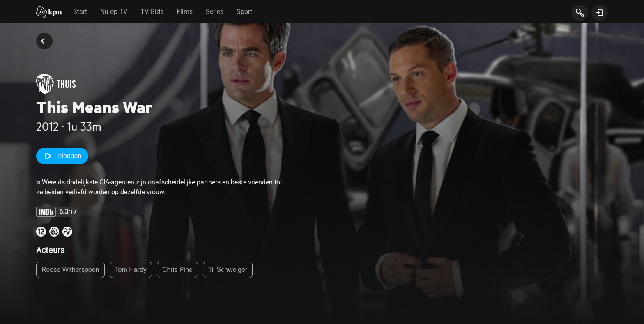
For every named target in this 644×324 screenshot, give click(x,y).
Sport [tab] (244, 12)
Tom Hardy (131, 270)
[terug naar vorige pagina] (44, 41)
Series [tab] (215, 12)
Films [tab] (185, 12)
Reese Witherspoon (70, 270)
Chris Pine (177, 270)
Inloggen (62, 156)
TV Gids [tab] (152, 12)
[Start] (49, 13)
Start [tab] (80, 12)
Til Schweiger (228, 270)
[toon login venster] (600, 13)
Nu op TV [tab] (114, 12)
